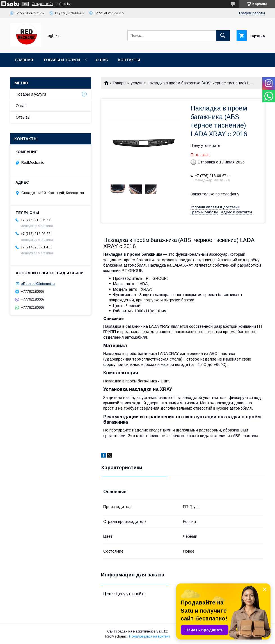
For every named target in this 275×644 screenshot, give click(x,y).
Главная (24, 60)
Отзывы (23, 117)
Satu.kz (162, 631)
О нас (102, 60)
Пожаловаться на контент (150, 636)
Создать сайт (42, 4)
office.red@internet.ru (38, 284)
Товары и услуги (62, 60)
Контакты (129, 60)
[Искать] (223, 36)
